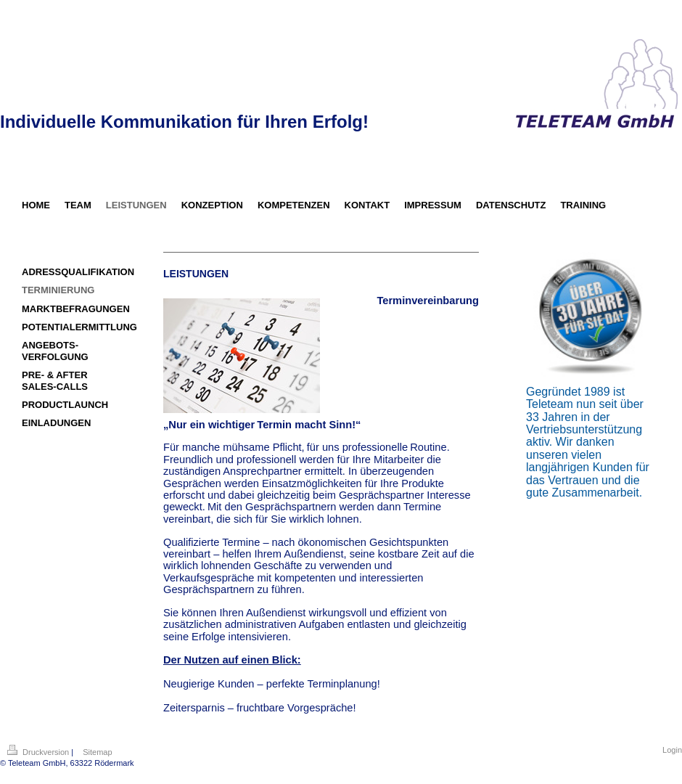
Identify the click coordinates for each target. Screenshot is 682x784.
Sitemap (97, 752)
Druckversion (39, 752)
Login (672, 750)
